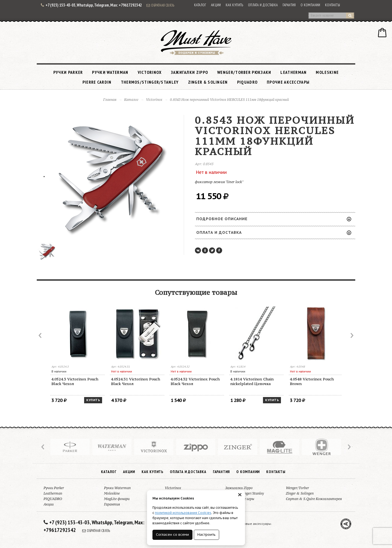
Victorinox (150, 72)
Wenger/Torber (297, 488)
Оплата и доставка (263, 5)
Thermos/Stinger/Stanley (150, 82)
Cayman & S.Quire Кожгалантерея (314, 499)
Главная (110, 100)
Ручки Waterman (110, 72)
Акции (216, 5)
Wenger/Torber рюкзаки (244, 72)
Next (351, 335)
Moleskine (327, 72)
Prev (41, 335)
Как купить (235, 5)
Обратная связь (160, 5)
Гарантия (289, 5)
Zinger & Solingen (208, 82)
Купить (93, 400)
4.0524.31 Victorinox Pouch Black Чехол (136, 381)
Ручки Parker (68, 72)
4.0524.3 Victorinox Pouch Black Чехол (75, 381)
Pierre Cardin (97, 82)
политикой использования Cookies (183, 513)
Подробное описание (274, 219)
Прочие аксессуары (288, 82)
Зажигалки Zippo (190, 72)
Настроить (206, 535)
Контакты (333, 5)
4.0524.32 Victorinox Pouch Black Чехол (195, 381)
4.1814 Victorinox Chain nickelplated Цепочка (252, 381)
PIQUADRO (247, 82)
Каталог (200, 5)
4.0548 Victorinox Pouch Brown (312, 381)
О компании (310, 5)
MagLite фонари (117, 499)
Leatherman (293, 72)
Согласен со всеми (172, 535)
